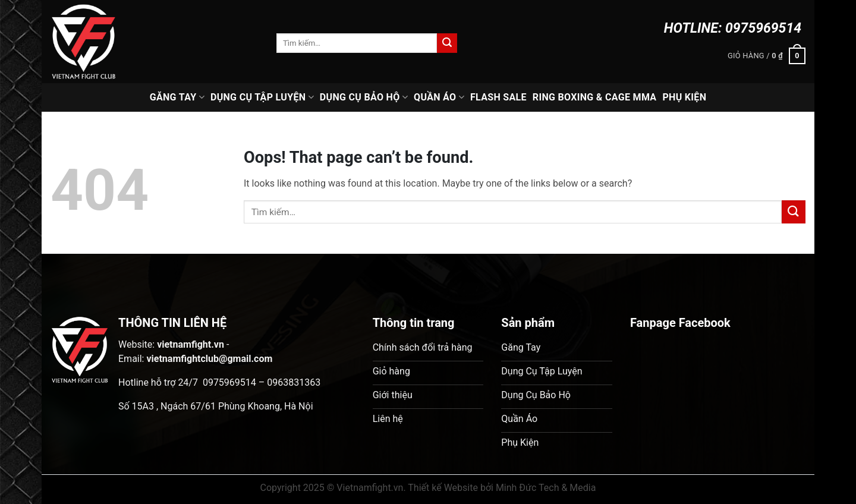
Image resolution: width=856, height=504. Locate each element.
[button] (767, 56)
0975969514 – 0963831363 (262, 382)
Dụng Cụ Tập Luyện (262, 97)
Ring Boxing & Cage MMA (595, 97)
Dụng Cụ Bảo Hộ (364, 97)
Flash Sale (498, 97)
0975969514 (763, 28)
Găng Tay (177, 97)
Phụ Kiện (684, 97)
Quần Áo (439, 97)
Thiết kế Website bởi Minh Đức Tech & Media (502, 488)
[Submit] (447, 43)
